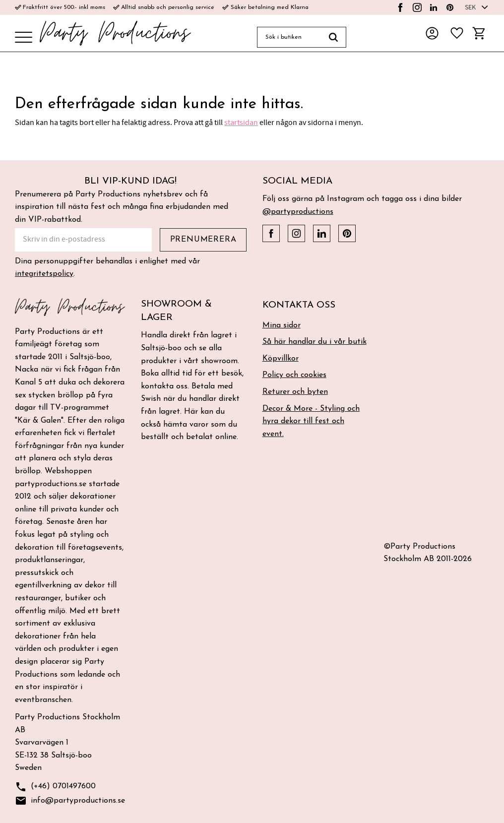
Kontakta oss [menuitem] (299, 305)
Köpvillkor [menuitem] (281, 359)
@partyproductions (298, 212)
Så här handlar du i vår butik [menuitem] (315, 342)
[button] (24, 38)
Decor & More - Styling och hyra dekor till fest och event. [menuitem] (311, 421)
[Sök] (334, 37)
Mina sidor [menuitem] (282, 325)
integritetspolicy (44, 274)
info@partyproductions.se (70, 801)
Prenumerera (203, 240)
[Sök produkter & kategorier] (289, 37)
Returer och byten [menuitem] (295, 392)
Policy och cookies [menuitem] (294, 375)
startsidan (241, 123)
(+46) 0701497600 (55, 787)
